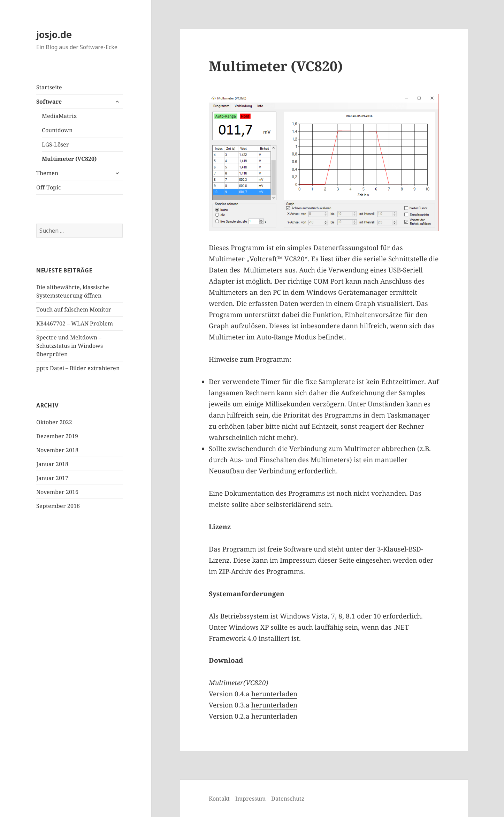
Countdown (57, 130)
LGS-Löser (55, 144)
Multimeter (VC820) (69, 159)
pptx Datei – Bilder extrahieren (78, 368)
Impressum (250, 799)
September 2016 (58, 506)
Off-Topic (49, 187)
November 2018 (57, 450)
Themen (47, 173)
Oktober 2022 (54, 422)
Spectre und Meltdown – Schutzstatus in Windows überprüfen (70, 346)
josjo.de (54, 34)
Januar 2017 (52, 478)
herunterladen (274, 694)
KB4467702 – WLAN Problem (75, 323)
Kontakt (219, 799)
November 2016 (57, 492)
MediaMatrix (59, 116)
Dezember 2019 (57, 436)
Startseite (49, 87)
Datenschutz (288, 799)
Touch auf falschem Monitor (74, 309)
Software (49, 102)
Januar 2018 (52, 464)
